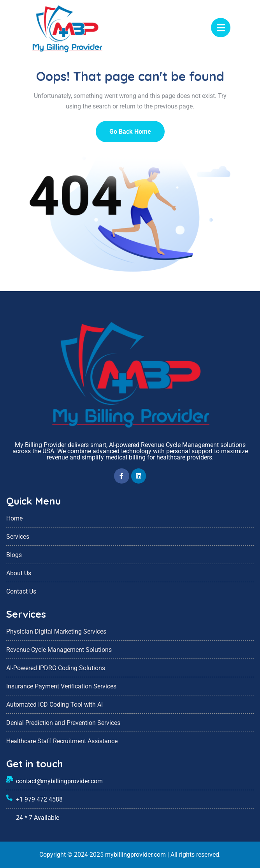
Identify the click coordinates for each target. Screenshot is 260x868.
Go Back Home (130, 132)
